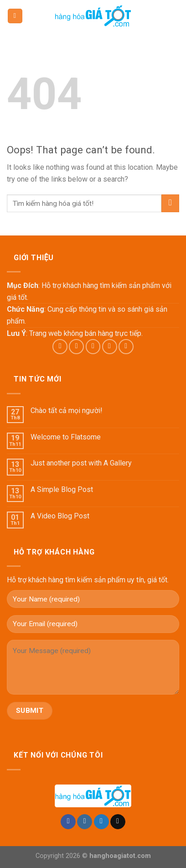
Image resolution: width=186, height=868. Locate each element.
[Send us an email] (110, 347)
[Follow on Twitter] (93, 347)
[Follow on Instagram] (76, 347)
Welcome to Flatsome (66, 437)
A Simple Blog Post (62, 489)
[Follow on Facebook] (60, 347)
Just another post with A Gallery (81, 463)
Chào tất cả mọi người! (67, 410)
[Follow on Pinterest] (126, 347)
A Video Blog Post (60, 516)
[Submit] (170, 203)
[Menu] (15, 16)
